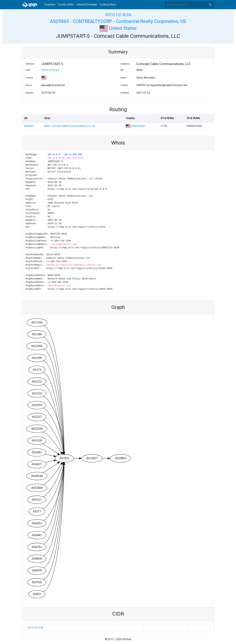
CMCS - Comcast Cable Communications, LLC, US (69, 126)
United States (118, 28)
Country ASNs (66, 5)
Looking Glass (108, 5)
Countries (50, 5)
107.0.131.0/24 (118, 15)
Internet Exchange (87, 5)
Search (210, 5)
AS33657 (29, 126)
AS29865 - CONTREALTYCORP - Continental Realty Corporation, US (118, 21)
